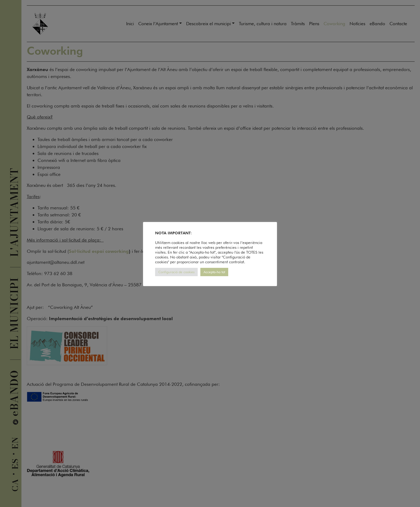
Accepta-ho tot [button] (214, 272)
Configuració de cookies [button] (176, 272)
